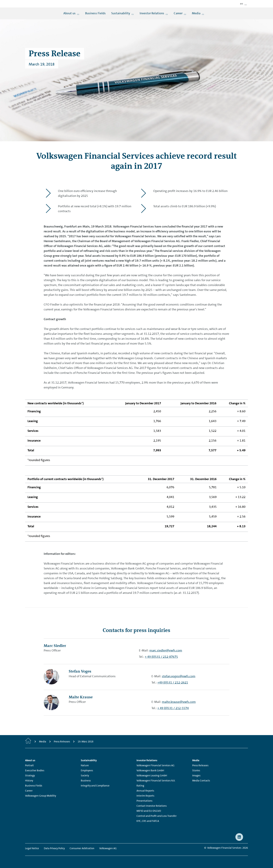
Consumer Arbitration (82, 848)
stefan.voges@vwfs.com (179, 676)
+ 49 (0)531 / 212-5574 (173, 708)
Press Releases (200, 765)
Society (85, 776)
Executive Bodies (35, 770)
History (29, 781)
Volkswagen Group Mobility (41, 796)
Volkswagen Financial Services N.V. (156, 781)
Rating (140, 786)
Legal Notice (32, 848)
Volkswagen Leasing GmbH (152, 776)
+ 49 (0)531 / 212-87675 (161, 657)
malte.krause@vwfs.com (179, 702)
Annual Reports (145, 791)
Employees (87, 770)
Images (196, 776)
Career (29, 791)
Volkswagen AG (108, 848)
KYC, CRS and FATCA (148, 821)
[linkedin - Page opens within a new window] (239, 837)
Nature (85, 765)
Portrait (29, 765)
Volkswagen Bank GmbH (150, 770)
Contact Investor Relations (152, 806)
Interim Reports (145, 796)
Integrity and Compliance (95, 786)
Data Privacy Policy (54, 848)
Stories (196, 770)
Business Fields (34, 786)
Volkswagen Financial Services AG (155, 765)
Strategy (30, 776)
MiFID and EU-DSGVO (149, 811)
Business (86, 781)
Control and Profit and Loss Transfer (157, 816)
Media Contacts (201, 781)
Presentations (144, 801)
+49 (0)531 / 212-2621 (173, 682)
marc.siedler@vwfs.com (166, 650)
